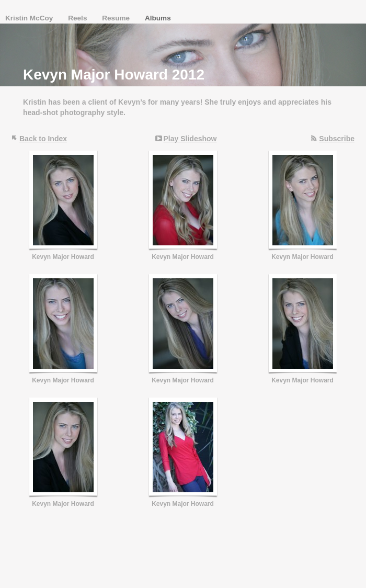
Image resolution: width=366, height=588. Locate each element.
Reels (78, 18)
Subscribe (337, 139)
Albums (158, 18)
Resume (117, 18)
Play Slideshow (190, 139)
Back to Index (43, 139)
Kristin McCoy (30, 18)
